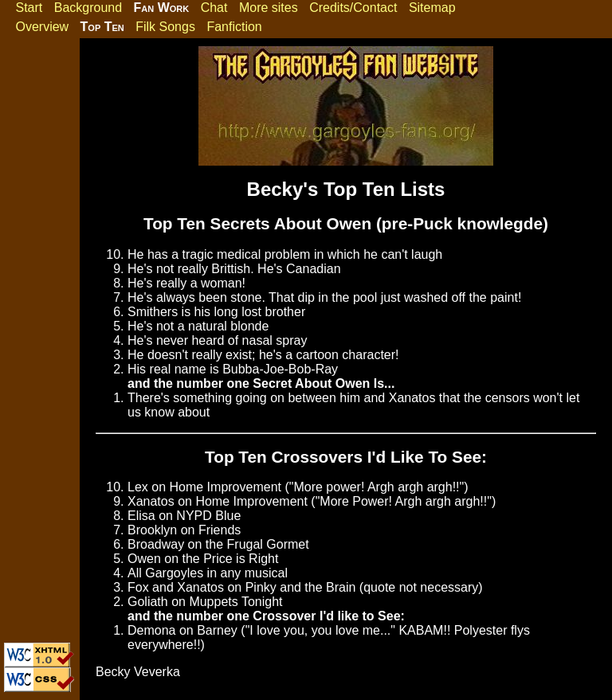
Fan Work (162, 8)
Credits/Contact (353, 8)
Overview (42, 27)
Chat (214, 8)
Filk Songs (165, 27)
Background (88, 8)
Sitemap (432, 8)
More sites (269, 8)
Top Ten (102, 27)
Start (29, 8)
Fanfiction (234, 27)
